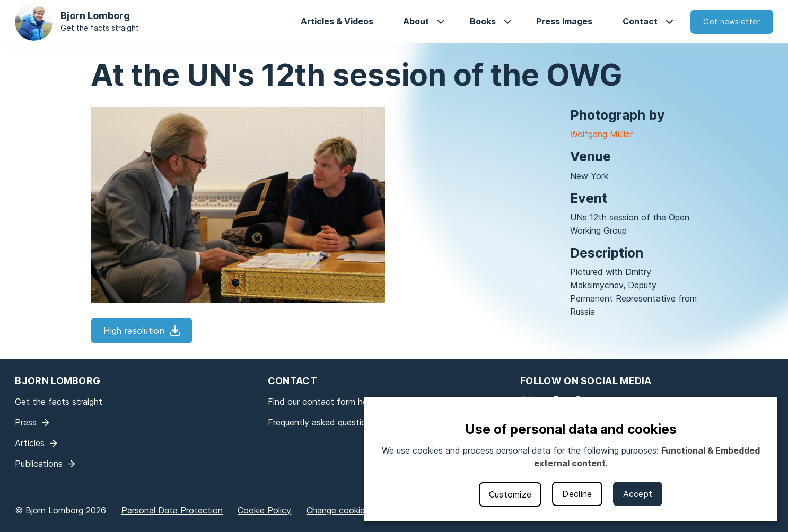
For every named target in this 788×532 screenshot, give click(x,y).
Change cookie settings (353, 510)
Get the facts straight (100, 28)
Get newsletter (732, 21)
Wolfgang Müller (601, 134)
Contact (640, 21)
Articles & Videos (337, 21)
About (416, 21)
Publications (39, 464)
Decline (577, 494)
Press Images (564, 21)
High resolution (134, 331)
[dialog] (571, 459)
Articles (30, 443)
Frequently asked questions (322, 422)
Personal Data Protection (172, 510)
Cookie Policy (264, 510)
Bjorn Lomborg (95, 16)
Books (483, 21)
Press (26, 422)
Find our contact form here (321, 402)
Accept (638, 494)
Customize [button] (510, 494)
